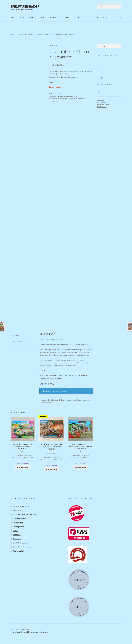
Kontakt (76, 17)
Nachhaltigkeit (19, 551)
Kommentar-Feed (103, 105)
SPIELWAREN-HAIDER (25, 6)
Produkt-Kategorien (26, 17)
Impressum (17, 510)
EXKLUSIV (43, 17)
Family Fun (48, 34)
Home (13, 17)
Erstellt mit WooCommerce (38, 632)
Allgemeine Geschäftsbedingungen (26, 514)
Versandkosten (63, 74)
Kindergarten (63, 99)
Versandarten (18, 523)
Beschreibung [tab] (15, 335)
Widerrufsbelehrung (20, 519)
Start (15, 34)
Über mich (66, 17)
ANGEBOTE (54, 17)
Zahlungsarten (18, 527)
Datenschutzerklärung (21, 506)
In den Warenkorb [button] (23, 467)
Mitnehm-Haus (72, 99)
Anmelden (101, 100)
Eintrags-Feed (102, 102)
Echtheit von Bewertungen (23, 547)
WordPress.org (102, 107)
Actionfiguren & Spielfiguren (26, 34)
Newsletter (17, 539)
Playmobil (40, 34)
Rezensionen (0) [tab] (16, 341)
